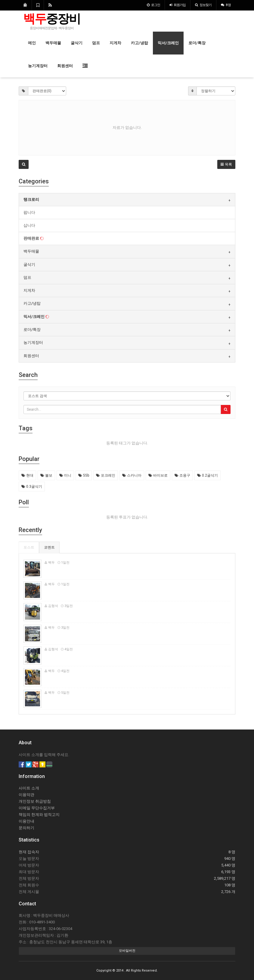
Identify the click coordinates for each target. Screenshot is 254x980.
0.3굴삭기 (32, 487)
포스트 (29, 547)
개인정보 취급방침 (35, 801)
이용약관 (26, 795)
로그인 (153, 5)
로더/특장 (197, 43)
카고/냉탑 (139, 43)
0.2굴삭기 (208, 475)
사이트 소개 (29, 788)
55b (84, 475)
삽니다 (29, 225)
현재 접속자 (29, 852)
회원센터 (65, 66)
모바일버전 (127, 951)
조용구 (182, 475)
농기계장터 (38, 66)
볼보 (46, 475)
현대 (27, 475)
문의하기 (26, 828)
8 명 (226, 5)
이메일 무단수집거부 (37, 808)
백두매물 (53, 43)
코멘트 (49, 547)
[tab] (127, 200)
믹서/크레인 (168, 43)
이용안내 (26, 821)
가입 (178, 5)
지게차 (115, 43)
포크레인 (106, 475)
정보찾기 (203, 5)
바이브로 (158, 475)
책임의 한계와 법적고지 (39, 815)
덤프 (96, 43)
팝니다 (29, 212)
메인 (32, 43)
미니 (65, 475)
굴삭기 (77, 43)
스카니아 (132, 475)
